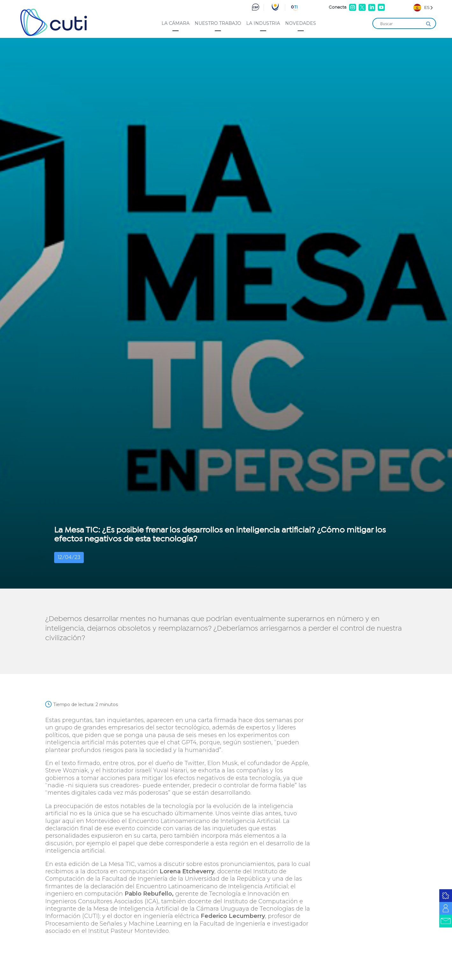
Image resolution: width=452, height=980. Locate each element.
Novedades (301, 23)
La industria (263, 23)
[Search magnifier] (428, 24)
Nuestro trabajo (218, 23)
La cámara (176, 23)
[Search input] (401, 24)
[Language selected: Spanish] (423, 7)
